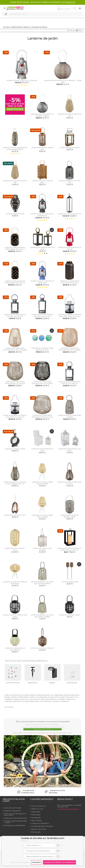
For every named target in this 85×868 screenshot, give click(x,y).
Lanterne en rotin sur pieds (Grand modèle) (42, 483)
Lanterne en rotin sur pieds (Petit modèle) (42, 516)
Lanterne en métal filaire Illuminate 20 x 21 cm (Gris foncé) (15, 383)
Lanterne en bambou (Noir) (70, 615)
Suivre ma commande (13, 808)
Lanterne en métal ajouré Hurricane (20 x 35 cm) (70, 282)
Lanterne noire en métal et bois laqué (15, 616)
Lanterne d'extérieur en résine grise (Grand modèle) (42, 583)
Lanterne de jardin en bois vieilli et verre (70, 483)
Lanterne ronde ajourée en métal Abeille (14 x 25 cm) (15, 248)
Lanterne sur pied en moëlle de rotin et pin (15, 583)
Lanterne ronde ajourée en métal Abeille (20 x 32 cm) (15, 282)
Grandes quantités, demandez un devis (15, 822)
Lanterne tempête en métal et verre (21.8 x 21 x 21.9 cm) (15, 416)
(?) (40, 845)
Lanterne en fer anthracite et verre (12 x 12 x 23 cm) (15, 315)
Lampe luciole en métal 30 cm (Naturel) (22, 80)
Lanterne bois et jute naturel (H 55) (15, 182)
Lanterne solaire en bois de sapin (42, 182)
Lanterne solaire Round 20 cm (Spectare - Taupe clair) (63, 81)
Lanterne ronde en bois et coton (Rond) (15, 649)
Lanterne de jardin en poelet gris (42, 148)
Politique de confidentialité (14, 825)
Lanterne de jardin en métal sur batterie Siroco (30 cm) (70, 549)
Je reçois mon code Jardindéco (43, 729)
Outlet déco (36, 815)
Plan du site (36, 832)
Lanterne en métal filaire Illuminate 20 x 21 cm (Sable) (70, 349)
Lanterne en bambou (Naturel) (42, 648)
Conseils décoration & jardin (42, 826)
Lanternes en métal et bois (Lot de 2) (42, 248)
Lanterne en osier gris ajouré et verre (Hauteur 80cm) (15, 148)
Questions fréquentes (12, 811)
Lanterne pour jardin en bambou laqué (70, 516)
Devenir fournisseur (39, 829)
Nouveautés (36, 818)
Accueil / (7, 27)
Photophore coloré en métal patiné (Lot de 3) (42, 349)
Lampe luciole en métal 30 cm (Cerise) (70, 248)
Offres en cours (37, 809)
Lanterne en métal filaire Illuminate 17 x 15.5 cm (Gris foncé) (42, 417)
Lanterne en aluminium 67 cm (70, 214)
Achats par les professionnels (15, 818)
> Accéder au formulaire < (68, 809)
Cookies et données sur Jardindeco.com (43, 838)
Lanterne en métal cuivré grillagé (42, 549)
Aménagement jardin (20, 27)
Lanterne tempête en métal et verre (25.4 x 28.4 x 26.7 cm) (70, 315)
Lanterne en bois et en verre (15, 515)
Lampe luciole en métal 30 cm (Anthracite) (42, 215)
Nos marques (36, 820)
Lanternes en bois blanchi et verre (42, 450)
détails (25, 841)
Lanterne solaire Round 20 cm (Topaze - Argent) (42, 115)
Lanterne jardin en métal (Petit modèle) (70, 416)
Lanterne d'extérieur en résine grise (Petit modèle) (42, 616)
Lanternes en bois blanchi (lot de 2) (70, 450)
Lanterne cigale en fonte (15, 214)
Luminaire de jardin (39, 27)
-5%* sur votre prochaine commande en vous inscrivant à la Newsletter (42, 722)
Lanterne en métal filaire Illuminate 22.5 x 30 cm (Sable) (15, 349)
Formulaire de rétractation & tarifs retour (15, 814)
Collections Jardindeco (40, 823)
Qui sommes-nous (38, 806)
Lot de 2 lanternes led (70, 582)
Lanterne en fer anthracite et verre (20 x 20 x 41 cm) (42, 315)
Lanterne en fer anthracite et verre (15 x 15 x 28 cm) (70, 383)
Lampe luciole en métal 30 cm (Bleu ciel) (42, 282)
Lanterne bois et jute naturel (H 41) (70, 115)
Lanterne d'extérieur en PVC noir (70, 182)
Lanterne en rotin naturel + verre (15, 549)
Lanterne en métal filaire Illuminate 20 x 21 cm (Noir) (42, 383)
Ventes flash (36, 812)
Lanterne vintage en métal (15, 449)
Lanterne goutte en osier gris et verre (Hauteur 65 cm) (15, 483)
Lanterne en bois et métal (70, 148)
